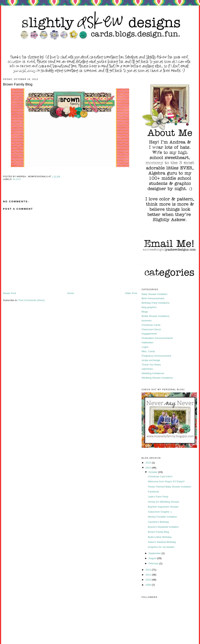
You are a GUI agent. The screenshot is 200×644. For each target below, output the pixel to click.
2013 (149, 468)
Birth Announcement (153, 298)
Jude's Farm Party (158, 497)
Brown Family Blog (158, 532)
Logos (145, 347)
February (154, 563)
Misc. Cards (148, 351)
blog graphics (149, 307)
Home (70, 293)
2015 (149, 463)
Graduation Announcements (157, 338)
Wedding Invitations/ (153, 373)
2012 (149, 570)
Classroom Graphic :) (160, 512)
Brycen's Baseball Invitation (163, 527)
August (153, 558)
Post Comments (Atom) (31, 300)
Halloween (148, 342)
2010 (149, 580)
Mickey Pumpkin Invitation (162, 517)
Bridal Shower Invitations (155, 316)
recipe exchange (151, 360)
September (155, 553)
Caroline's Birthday (158, 522)
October (153, 472)
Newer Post (10, 293)
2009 (149, 585)
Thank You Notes (151, 365)
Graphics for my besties (161, 547)
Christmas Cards (151, 325)
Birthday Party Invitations (156, 303)
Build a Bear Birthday (160, 537)
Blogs (17, 179)
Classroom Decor (151, 329)
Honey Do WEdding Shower (164, 502)
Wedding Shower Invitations (157, 378)
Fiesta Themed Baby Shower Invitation (170, 487)
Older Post (131, 293)
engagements (149, 334)
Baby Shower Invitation (155, 294)
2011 (149, 575)
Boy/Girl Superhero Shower (163, 507)
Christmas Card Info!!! (160, 476)
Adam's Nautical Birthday (162, 542)
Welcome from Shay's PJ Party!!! (166, 481)
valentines (147, 369)
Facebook (153, 492)
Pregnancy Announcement (156, 356)
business (147, 321)
